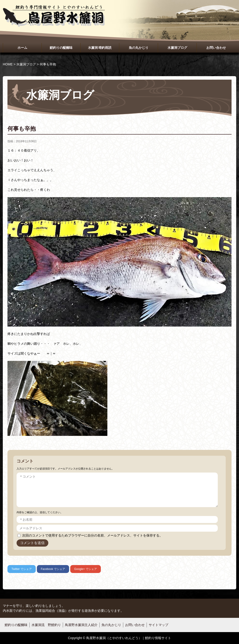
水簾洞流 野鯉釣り (46, 625)
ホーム (22, 48)
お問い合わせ (216, 48)
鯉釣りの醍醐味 (61, 48)
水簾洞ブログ (177, 48)
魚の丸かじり (139, 48)
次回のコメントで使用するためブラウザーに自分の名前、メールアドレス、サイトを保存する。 (92, 535)
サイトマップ (158, 625)
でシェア (22, 569)
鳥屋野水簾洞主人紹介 (81, 625)
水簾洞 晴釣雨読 (100, 48)
